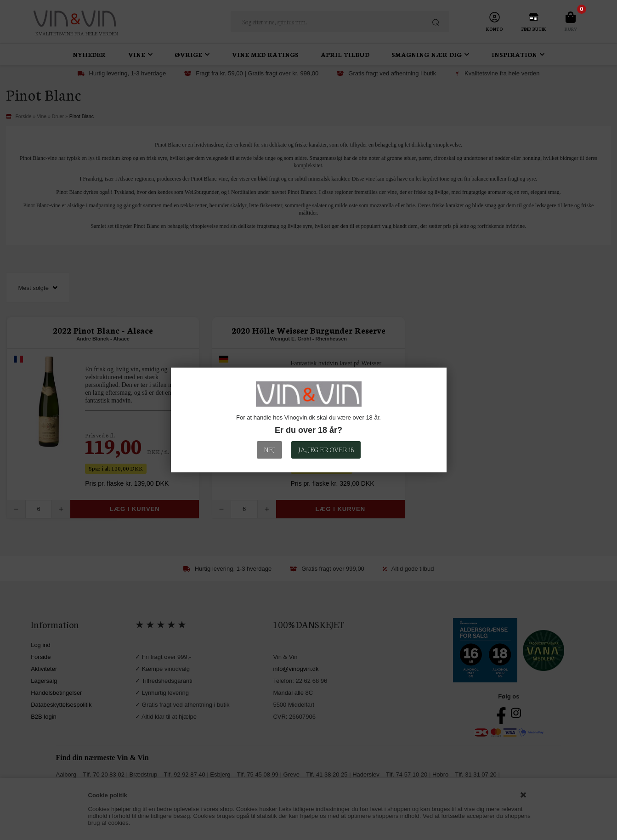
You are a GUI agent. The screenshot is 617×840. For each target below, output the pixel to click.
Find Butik (534, 29)
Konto (495, 29)
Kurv (571, 29)
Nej (269, 449)
